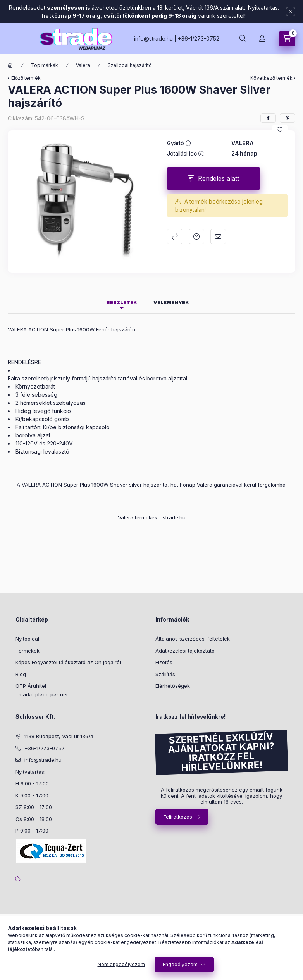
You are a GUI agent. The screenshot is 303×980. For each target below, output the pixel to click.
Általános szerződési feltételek (193, 639)
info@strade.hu (153, 39)
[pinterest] (288, 118)
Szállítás (165, 674)
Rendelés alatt (219, 178)
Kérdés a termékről (196, 236)
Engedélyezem (180, 964)
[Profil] (262, 39)
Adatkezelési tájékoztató (185, 651)
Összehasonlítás (175, 236)
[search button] (243, 39)
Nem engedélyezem (121, 964)
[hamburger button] (15, 39)
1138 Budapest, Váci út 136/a (59, 736)
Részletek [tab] (122, 302)
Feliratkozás (178, 817)
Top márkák (45, 65)
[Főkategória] (10, 65)
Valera (83, 65)
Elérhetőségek (173, 686)
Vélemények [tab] (171, 302)
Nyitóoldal (27, 639)
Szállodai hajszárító (130, 65)
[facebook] (268, 118)
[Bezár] (291, 12)
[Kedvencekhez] (280, 130)
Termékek (28, 651)
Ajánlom (218, 236)
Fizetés (164, 662)
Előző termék (26, 78)
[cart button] (287, 39)
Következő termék (271, 78)
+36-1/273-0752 (199, 39)
